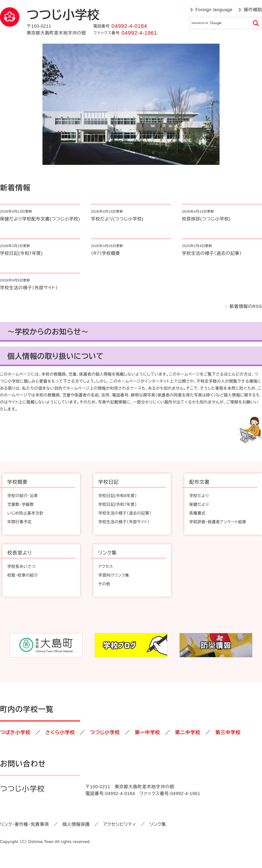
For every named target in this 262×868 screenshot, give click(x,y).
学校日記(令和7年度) (21, 253)
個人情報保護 (76, 824)
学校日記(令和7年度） (118, 504)
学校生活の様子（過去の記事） (212, 253)
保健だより (199, 504)
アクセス (106, 567)
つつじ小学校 (105, 732)
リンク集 (158, 824)
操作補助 (253, 10)
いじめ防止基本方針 (25, 513)
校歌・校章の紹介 (23, 575)
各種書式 (197, 513)
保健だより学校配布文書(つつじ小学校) (40, 219)
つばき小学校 (15, 732)
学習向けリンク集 (114, 575)
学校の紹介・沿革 (23, 496)
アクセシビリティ (120, 824)
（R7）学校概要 (106, 253)
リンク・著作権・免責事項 (25, 824)
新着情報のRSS (246, 306)
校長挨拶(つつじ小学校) (206, 219)
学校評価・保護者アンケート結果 (218, 522)
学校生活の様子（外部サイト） (29, 288)
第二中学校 (188, 732)
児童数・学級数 (21, 504)
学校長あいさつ (21, 567)
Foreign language (214, 10)
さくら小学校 (60, 732)
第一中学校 (147, 732)
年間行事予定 (20, 522)
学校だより (199, 496)
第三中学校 (228, 732)
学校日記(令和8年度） (118, 496)
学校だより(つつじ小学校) (117, 219)
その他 (104, 584)
